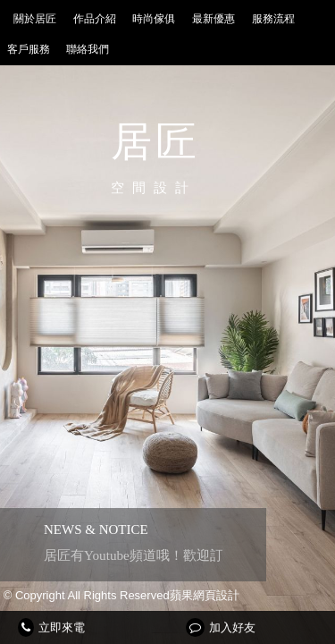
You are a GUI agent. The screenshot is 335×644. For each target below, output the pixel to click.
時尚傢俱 (154, 19)
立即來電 (51, 627)
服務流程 (273, 19)
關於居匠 (35, 19)
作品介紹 (95, 19)
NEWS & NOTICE (96, 530)
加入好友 (221, 627)
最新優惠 (214, 19)
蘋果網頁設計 (205, 595)
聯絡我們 (88, 49)
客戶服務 (29, 49)
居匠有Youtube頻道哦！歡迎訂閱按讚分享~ (171, 555)
